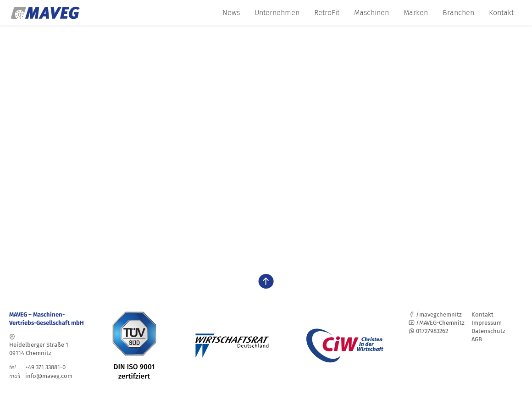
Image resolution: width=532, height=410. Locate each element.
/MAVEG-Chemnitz (437, 323)
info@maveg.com (49, 376)
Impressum (487, 323)
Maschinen (371, 13)
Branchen (458, 13)
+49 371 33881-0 (37, 367)
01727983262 (428, 331)
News (231, 13)
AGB (477, 339)
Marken (416, 13)
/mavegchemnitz (435, 314)
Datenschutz (488, 331)
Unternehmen (277, 13)
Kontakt (501, 13)
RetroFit (327, 13)
